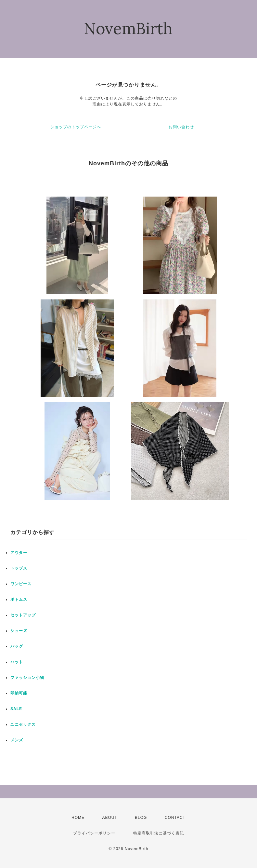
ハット (17, 662)
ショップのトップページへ (76, 127)
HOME (78, 818)
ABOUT (109, 818)
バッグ (17, 646)
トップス (19, 568)
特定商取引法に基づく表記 (159, 833)
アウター (19, 553)
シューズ (19, 631)
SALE (16, 709)
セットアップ (23, 615)
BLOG (141, 818)
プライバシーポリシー (94, 833)
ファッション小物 (27, 678)
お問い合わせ (181, 127)
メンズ (17, 740)
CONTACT (175, 818)
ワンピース (21, 584)
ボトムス (19, 599)
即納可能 (19, 693)
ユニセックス (23, 724)
